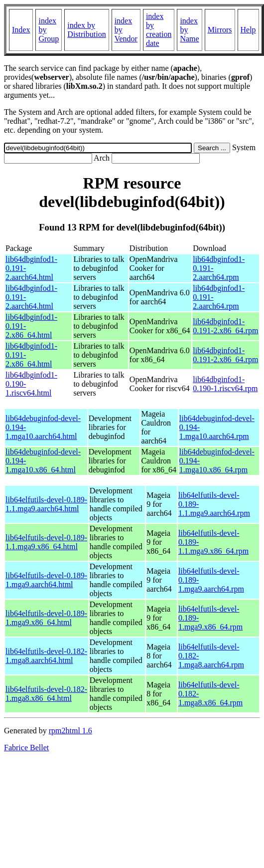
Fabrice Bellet (26, 748)
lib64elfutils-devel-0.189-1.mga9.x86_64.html (46, 618)
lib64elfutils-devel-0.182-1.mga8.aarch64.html (46, 656)
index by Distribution (86, 30)
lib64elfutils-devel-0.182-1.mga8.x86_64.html (46, 694)
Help (248, 30)
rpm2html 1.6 (70, 731)
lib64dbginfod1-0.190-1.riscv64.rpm (225, 384)
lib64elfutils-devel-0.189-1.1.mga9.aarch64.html (46, 504)
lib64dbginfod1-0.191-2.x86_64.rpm (225, 326)
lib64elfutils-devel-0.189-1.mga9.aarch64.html (46, 580)
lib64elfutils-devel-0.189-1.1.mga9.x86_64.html (46, 542)
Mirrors (220, 30)
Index (21, 30)
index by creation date (159, 30)
